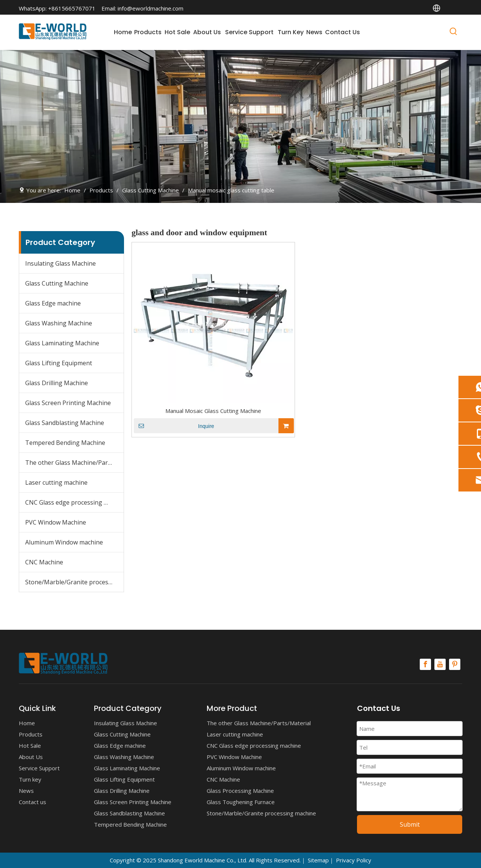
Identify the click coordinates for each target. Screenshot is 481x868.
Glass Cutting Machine (57, 283)
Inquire (174, 426)
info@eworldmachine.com (151, 8)
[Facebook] (425, 664)
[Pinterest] (455, 664)
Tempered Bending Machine (65, 443)
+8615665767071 (72, 8)
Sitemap (318, 860)
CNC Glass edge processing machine (74, 502)
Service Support (39, 768)
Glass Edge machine (53, 303)
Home (27, 723)
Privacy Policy (354, 860)
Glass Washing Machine (59, 323)
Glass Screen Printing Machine (68, 403)
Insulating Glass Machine (61, 263)
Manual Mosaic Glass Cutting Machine (213, 411)
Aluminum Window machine (64, 542)
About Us (31, 757)
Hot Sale (30, 746)
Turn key (30, 779)
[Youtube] (440, 664)
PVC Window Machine (56, 522)
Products (31, 734)
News (26, 791)
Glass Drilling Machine (57, 383)
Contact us (33, 802)
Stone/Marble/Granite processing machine (74, 582)
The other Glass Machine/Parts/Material (74, 463)
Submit (410, 824)
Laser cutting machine (56, 482)
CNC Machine (44, 562)
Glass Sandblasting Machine (65, 423)
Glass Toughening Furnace (241, 802)
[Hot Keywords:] (454, 33)
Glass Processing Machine (240, 791)
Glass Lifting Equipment (59, 363)
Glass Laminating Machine (62, 343)
